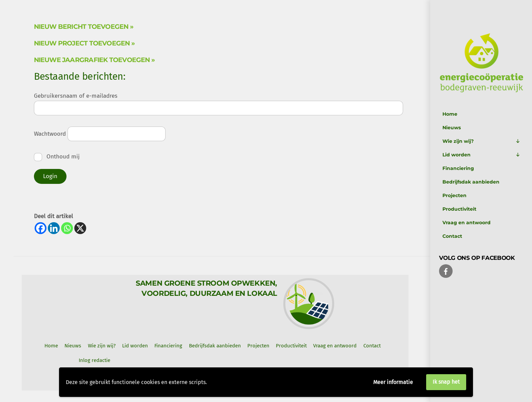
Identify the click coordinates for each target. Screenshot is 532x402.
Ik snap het (446, 382)
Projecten (454, 195)
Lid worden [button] (135, 346)
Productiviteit (459, 209)
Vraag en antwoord (467, 223)
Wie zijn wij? (481, 141)
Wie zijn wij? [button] (102, 346)
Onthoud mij (57, 157)
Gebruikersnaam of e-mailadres (76, 96)
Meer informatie (393, 382)
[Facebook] (41, 228)
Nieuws (452, 128)
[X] (80, 228)
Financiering (458, 168)
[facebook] (446, 271)
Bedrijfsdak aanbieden (471, 182)
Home (450, 114)
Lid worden (481, 155)
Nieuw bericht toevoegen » (84, 27)
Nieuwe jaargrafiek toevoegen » (94, 60)
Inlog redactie (94, 360)
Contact (452, 236)
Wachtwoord (50, 134)
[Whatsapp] (67, 228)
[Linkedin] (54, 228)
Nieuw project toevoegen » (84, 43)
